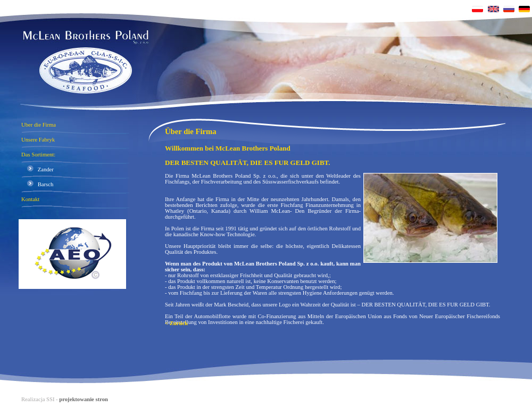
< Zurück (176, 323)
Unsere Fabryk (38, 140)
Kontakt (30, 199)
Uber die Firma (39, 125)
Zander (38, 169)
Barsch (37, 184)
